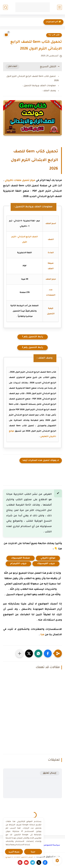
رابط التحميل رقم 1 (33, 337)
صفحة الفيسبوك (21, 558)
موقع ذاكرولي (48, 558)
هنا (42, 635)
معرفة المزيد (14, 852)
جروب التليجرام (18, 564)
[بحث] (5, 7)
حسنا (33, 852)
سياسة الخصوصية (51, 845)
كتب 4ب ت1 (54, 35)
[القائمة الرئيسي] (60, 7)
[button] (48, 653)
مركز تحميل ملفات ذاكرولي (20, 181)
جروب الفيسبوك (46, 564)
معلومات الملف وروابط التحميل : (39, 86)
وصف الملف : (49, 91)
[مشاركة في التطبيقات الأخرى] (20, 653)
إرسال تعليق (50, 773)
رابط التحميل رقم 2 (32, 348)
